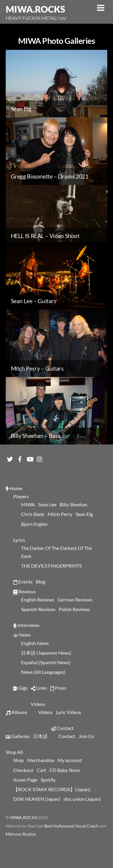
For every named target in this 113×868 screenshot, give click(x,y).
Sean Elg (84, 514)
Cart (41, 770)
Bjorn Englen (34, 524)
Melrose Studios (21, 834)
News (22, 635)
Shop (19, 760)
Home (14, 488)
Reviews (24, 591)
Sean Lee (47, 504)
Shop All (14, 752)
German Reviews (75, 600)
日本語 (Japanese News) (46, 653)
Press (58, 688)
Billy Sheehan (74, 504)
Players (21, 496)
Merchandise (41, 760)
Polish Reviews (74, 609)
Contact (62, 728)
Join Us (86, 736)
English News (35, 643)
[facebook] (20, 458)
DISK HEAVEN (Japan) (37, 799)
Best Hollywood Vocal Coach (72, 826)
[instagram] (40, 458)
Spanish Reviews (38, 609)
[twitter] (10, 458)
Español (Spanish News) (46, 662)
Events (23, 582)
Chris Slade (33, 514)
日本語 (40, 736)
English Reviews (38, 600)
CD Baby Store (65, 770)
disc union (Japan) (82, 799)
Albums (17, 712)
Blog (41, 582)
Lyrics (19, 540)
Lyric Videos (69, 712)
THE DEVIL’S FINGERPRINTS (51, 566)
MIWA (28, 504)
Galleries (18, 736)
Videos (38, 704)
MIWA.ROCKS (24, 818)
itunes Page (25, 780)
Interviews (26, 625)
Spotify (48, 780)
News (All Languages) (43, 672)
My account (70, 760)
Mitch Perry (60, 514)
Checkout (23, 770)
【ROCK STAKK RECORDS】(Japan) (52, 789)
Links (39, 688)
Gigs (20, 688)
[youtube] (30, 458)
